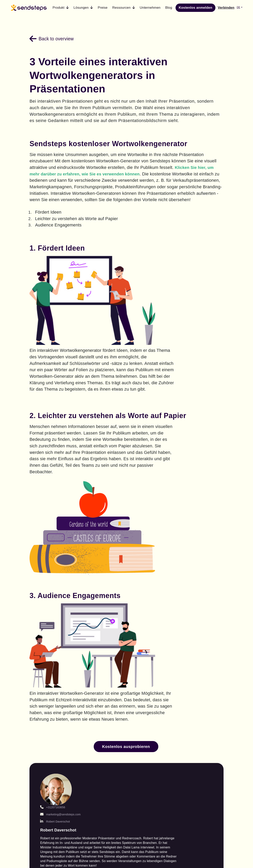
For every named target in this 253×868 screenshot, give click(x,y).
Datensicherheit (206, 734)
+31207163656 (67, 569)
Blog (142, 687)
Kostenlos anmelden (195, 8)
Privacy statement (213, 807)
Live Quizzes (42, 781)
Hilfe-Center (149, 703)
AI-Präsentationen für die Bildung (100, 703)
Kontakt (199, 687)
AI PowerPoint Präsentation (43, 703)
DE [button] (238, 7)
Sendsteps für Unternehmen (43, 755)
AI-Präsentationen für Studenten (100, 690)
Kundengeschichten (156, 695)
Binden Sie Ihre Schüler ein (98, 742)
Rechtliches (202, 718)
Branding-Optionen (47, 727)
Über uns (200, 695)
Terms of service (170, 807)
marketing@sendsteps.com (75, 576)
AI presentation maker (44, 690)
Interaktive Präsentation (42, 716)
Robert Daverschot (69, 583)
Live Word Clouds (46, 773)
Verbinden (226, 8)
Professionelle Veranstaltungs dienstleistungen (45, 740)
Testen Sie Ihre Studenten (98, 729)
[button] (61, 8)
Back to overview (61, 36)
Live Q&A (39, 766)
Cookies (199, 726)
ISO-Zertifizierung (208, 741)
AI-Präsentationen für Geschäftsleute (101, 716)
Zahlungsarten (205, 711)
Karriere (199, 703)
